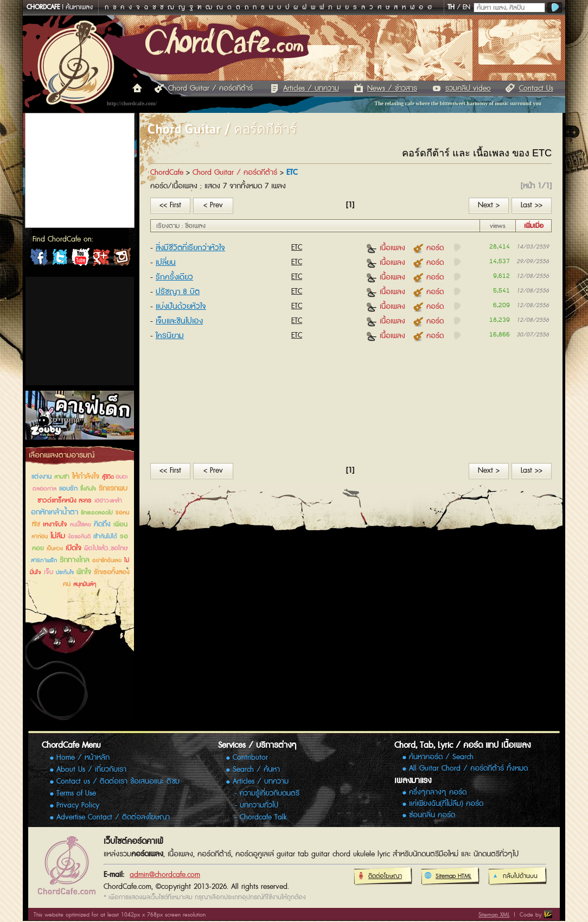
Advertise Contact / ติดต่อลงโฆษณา (113, 817)
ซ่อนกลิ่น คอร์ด (432, 815)
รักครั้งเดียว (174, 277)
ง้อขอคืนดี (79, 537)
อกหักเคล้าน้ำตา (55, 512)
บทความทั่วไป (259, 805)
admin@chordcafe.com (165, 875)
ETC (297, 247)
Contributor (250, 758)
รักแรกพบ (113, 488)
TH (451, 7)
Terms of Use (76, 793)
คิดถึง (102, 524)
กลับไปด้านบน (514, 876)
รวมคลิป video (468, 88)
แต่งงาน (41, 477)
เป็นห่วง (55, 549)
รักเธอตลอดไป (97, 513)
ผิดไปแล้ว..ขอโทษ (106, 548)
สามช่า (62, 477)
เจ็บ (49, 572)
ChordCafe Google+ (101, 259)
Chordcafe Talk (263, 817)
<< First (170, 205)
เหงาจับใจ (55, 524)
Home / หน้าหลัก (83, 758)
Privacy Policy (78, 805)
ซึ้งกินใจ (88, 489)
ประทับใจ (65, 573)
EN (466, 7)
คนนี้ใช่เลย (81, 525)
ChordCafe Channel (80, 259)
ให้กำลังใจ (86, 476)
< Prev (213, 205)
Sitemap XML (494, 915)
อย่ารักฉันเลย (107, 561)
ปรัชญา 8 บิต (178, 292)
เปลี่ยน (166, 262)
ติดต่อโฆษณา (379, 876)
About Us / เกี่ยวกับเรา (91, 770)
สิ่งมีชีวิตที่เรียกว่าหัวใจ (190, 248)
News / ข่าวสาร (392, 88)
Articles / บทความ (311, 88)
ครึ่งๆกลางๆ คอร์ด (438, 793)
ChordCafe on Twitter (60, 259)
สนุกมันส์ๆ (85, 584)
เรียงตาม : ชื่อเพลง (181, 226)
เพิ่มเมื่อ (534, 226)
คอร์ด (428, 248)
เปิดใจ (73, 548)
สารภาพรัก (44, 560)
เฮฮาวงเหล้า (108, 501)
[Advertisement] (80, 331)
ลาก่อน (40, 536)
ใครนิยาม (170, 336)
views (498, 226)
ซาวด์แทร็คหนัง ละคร (65, 501)
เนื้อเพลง (386, 248)
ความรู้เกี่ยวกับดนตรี (270, 793)
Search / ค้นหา (256, 770)
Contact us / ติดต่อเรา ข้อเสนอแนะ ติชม (118, 781)
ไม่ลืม (58, 536)
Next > (489, 205)
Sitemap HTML (448, 876)
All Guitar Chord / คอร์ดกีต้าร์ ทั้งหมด (468, 769)
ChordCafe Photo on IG (122, 259)
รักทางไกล (75, 560)
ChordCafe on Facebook (39, 259)
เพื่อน (120, 524)
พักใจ (84, 572)
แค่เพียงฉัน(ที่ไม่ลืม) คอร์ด (446, 804)
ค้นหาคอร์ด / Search (441, 757)
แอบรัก (68, 489)
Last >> (532, 205)
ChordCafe (167, 173)
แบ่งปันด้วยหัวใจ (181, 306)
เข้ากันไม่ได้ (105, 536)
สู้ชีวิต (109, 477)
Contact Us (536, 88)
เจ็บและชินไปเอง (179, 321)
